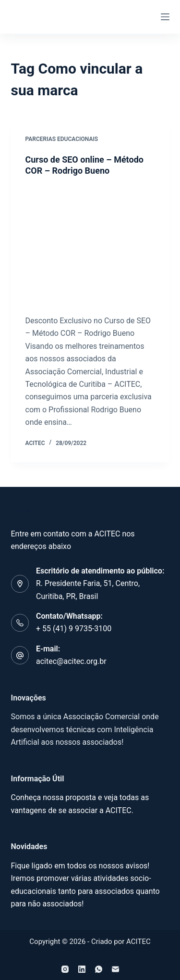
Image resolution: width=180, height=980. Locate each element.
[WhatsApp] (99, 969)
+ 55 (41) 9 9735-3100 (74, 629)
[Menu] (165, 17)
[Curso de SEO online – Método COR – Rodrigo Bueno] (90, 246)
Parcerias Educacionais (62, 139)
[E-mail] (115, 969)
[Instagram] (65, 969)
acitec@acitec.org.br (71, 661)
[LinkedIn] (82, 969)
